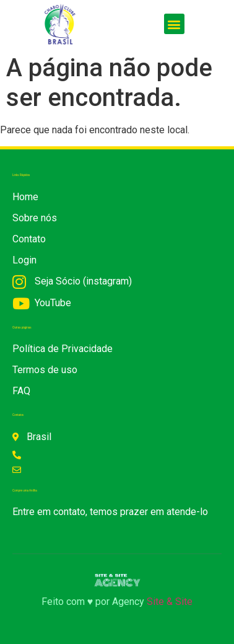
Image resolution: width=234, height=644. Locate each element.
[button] (174, 24)
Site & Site (170, 602)
